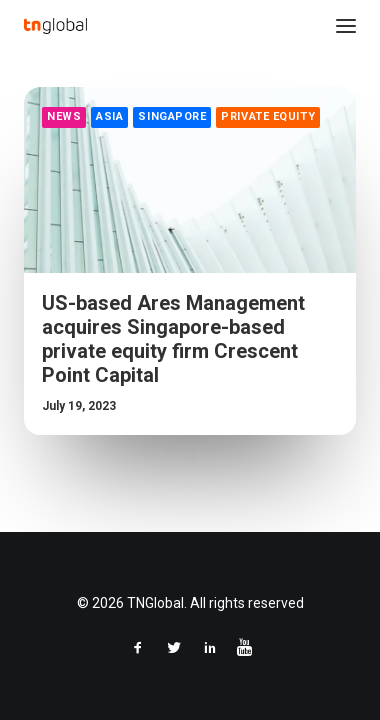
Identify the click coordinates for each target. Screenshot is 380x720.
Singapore (172, 116)
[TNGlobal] (55, 26)
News (64, 116)
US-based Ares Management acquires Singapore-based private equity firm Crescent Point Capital (173, 339)
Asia (109, 116)
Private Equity (268, 116)
